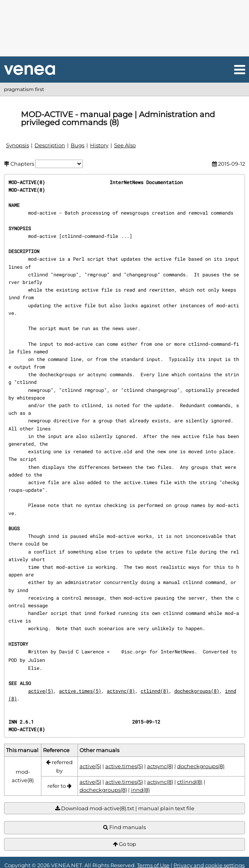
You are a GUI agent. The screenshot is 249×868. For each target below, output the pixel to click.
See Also (125, 145)
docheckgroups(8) (197, 691)
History (99, 145)
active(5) (41, 691)
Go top (124, 844)
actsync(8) (121, 691)
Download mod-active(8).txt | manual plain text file (125, 808)
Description (50, 145)
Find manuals (124, 827)
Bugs (78, 145)
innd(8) (140, 790)
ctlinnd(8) (155, 691)
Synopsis (17, 145)
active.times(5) (80, 691)
